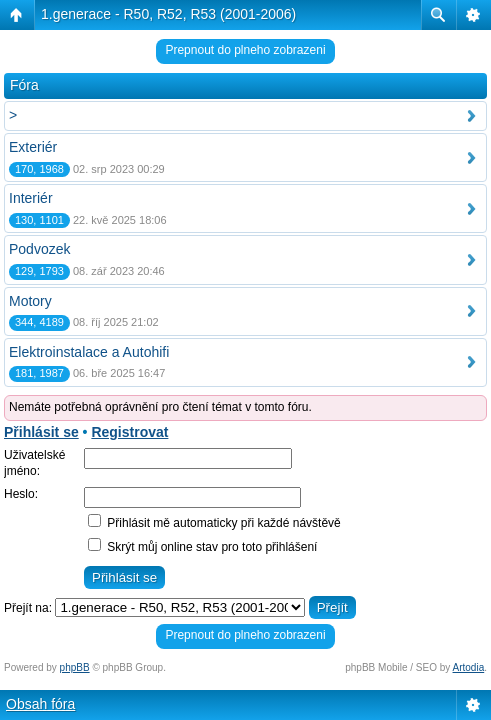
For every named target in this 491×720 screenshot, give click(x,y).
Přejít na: (28, 608)
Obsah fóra (40, 704)
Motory (30, 301)
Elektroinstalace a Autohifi (89, 352)
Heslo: (21, 494)
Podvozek (39, 249)
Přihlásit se (41, 432)
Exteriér (33, 147)
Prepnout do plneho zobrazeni (245, 50)
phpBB (75, 667)
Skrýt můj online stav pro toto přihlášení (202, 547)
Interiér (31, 198)
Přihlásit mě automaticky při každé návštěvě (214, 523)
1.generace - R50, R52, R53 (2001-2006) (168, 14)
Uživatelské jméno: (34, 463)
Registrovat (129, 432)
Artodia (469, 667)
